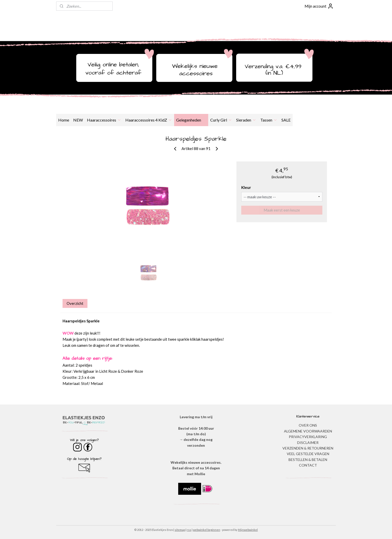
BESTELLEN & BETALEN (308, 460)
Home (64, 120)
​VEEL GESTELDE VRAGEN (308, 454)
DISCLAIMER (308, 443)
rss (189, 530)
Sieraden (246, 120)
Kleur (246, 187)
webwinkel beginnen (207, 530)
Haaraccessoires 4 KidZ (149, 120)
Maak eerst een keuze (282, 210)
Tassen (269, 120)
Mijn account (319, 6)
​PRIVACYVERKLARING (308, 437)
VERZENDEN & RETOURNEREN (308, 448)
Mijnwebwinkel (248, 530)
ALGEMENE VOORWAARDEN (308, 431)
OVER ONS (308, 425)
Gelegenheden (191, 120)
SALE (286, 120)
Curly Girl (221, 120)
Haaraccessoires (104, 120)
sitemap (180, 530)
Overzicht (75, 303)
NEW (78, 120)
